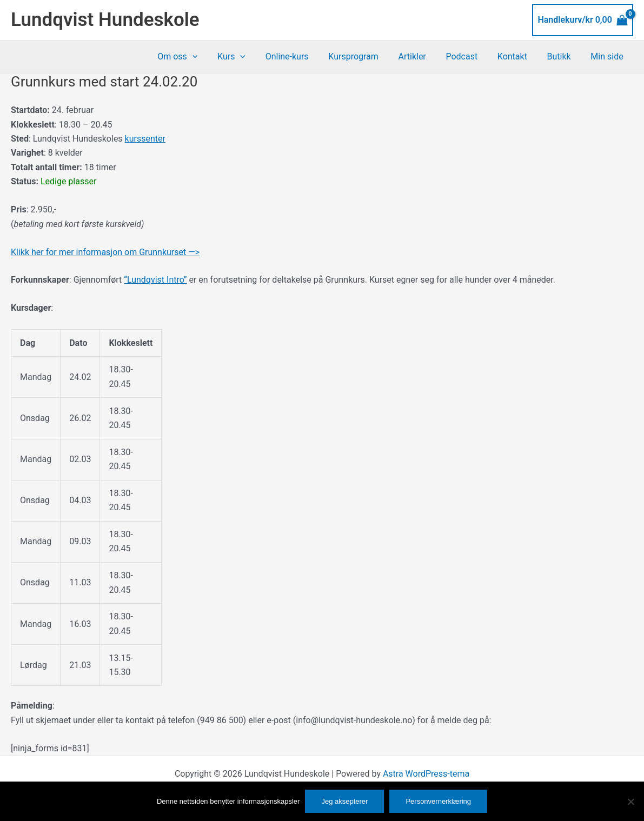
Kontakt (518, 56)
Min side (608, 56)
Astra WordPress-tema (426, 774)
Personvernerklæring (438, 801)
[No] (630, 802)
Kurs (250, 57)
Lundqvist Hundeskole (105, 20)
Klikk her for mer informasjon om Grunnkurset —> (105, 252)
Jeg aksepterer (344, 801)
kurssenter (145, 139)
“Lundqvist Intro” (155, 280)
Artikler (423, 56)
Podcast (471, 56)
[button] (214, 57)
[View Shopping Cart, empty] (583, 20)
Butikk (563, 56)
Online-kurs (303, 56)
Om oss (199, 57)
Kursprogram (367, 56)
